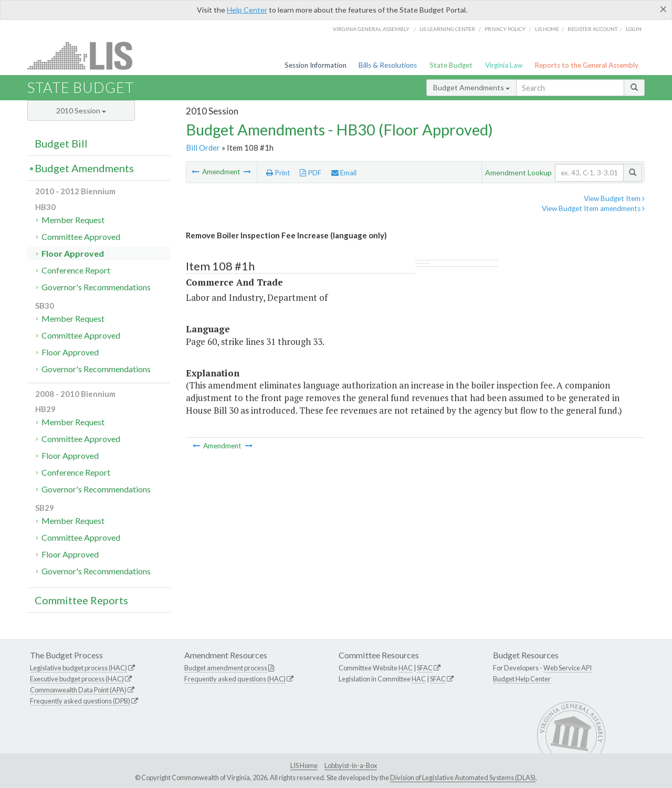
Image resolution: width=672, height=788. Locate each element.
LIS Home (304, 765)
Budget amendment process (226, 668)
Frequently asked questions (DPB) (80, 701)
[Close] (663, 9)
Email (344, 173)
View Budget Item (614, 198)
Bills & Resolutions (388, 65)
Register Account (592, 29)
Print (278, 173)
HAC (406, 668)
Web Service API (568, 668)
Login (634, 29)
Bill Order (203, 148)
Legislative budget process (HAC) (78, 668)
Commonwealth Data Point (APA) (78, 690)
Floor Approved (73, 253)
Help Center (247, 10)
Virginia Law (504, 65)
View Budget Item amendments (593, 208)
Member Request (73, 220)
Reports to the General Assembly (586, 65)
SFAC (425, 668)
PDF (311, 173)
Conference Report (76, 270)
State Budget (451, 65)
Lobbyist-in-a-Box (351, 765)
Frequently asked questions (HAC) (235, 679)
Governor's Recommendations (96, 287)
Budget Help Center (522, 679)
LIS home (547, 29)
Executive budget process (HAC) (77, 679)
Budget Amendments (471, 87)
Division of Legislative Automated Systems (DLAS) (463, 778)
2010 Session (81, 111)
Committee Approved (81, 237)
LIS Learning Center (447, 29)
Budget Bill (61, 143)
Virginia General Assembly (371, 29)
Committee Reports (81, 600)
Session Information (316, 65)
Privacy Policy (505, 29)
